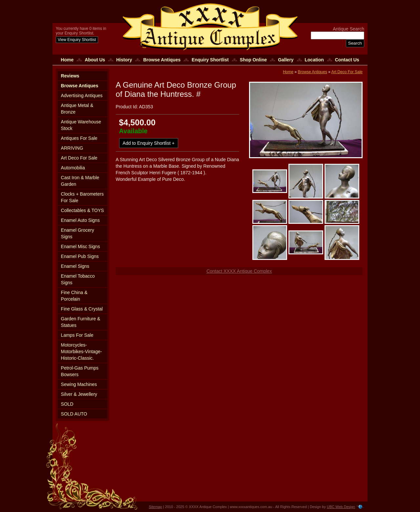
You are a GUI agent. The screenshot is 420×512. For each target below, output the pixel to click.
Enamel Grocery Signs (78, 233)
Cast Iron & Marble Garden (80, 181)
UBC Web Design (341, 507)
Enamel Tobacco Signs (78, 279)
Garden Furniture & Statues (81, 322)
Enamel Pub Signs (80, 256)
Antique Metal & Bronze (77, 109)
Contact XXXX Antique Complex (239, 271)
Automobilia (73, 168)
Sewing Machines (79, 384)
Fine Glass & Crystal (82, 309)
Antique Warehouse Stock (81, 125)
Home (67, 60)
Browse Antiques (162, 60)
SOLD (67, 404)
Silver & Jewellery (79, 394)
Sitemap (156, 507)
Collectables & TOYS (83, 210)
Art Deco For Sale (79, 158)
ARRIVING (72, 148)
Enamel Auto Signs (80, 220)
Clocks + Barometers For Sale (82, 197)
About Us (95, 60)
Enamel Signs (75, 266)
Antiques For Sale (79, 138)
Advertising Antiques (82, 96)
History (124, 60)
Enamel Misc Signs (81, 246)
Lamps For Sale (77, 335)
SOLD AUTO (74, 414)
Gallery (286, 60)
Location (314, 60)
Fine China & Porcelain (74, 296)
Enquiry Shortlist (210, 60)
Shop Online (253, 60)
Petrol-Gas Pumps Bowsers (80, 371)
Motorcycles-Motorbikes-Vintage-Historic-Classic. (82, 352)
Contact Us (347, 60)
